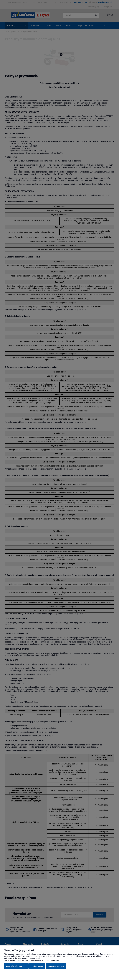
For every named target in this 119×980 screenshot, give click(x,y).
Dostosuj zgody (37, 966)
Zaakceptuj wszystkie (56, 966)
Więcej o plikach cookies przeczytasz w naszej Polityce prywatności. (31, 961)
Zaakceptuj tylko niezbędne (16, 966)
